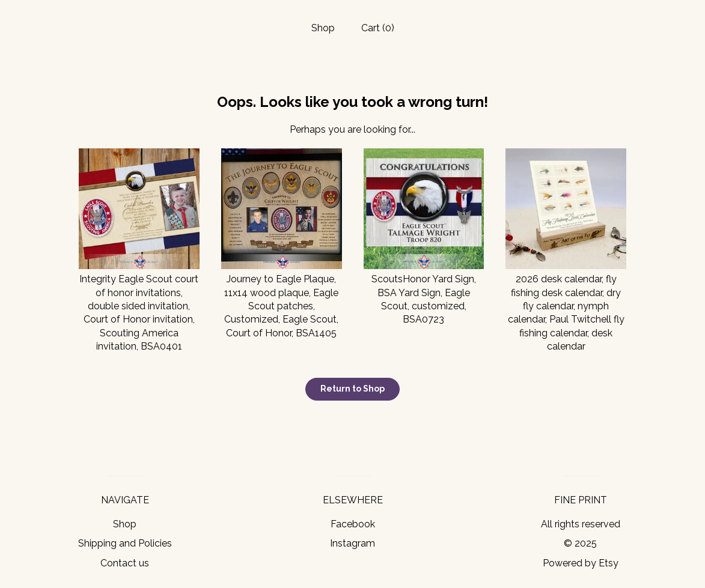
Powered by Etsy (581, 563)
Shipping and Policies (125, 543)
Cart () (378, 28)
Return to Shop (352, 389)
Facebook (353, 524)
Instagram (352, 543)
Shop (323, 28)
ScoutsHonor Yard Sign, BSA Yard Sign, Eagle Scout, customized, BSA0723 (424, 293)
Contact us (125, 563)
